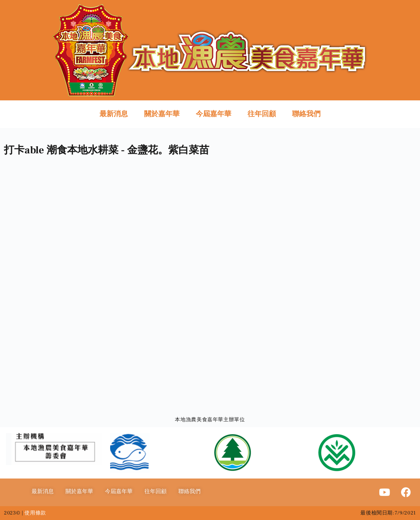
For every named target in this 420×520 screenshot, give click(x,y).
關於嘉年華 (162, 114)
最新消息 (114, 114)
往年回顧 (262, 114)
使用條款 (35, 513)
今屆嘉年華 (214, 114)
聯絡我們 (306, 114)
